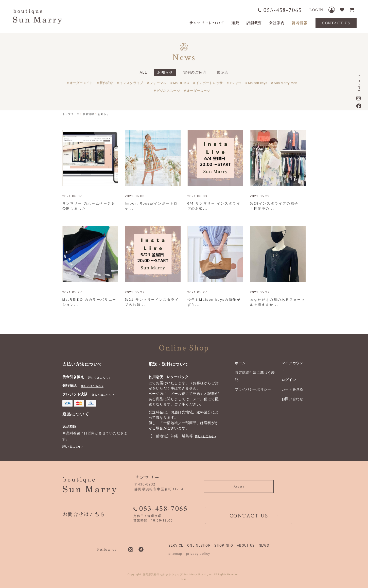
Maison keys (258, 83)
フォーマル (158, 83)
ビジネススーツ (168, 91)
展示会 (223, 72)
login (184, 579)
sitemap (175, 553)
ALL (143, 72)
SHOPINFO (224, 545)
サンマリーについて (207, 23)
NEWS (264, 545)
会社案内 (277, 23)
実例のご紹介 (195, 72)
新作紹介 (106, 83)
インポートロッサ (209, 83)
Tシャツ (235, 83)
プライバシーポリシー (253, 389)
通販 (235, 23)
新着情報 (300, 23)
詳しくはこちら (98, 378)
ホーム (240, 363)
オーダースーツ (198, 91)
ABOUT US (246, 545)
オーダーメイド (81, 83)
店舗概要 (254, 23)
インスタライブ (131, 83)
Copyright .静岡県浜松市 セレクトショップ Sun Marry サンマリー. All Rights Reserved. (184, 574)
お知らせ (165, 72)
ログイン (289, 380)
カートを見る (292, 389)
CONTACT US (336, 23)
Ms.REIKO (181, 83)
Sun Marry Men (285, 83)
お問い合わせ (292, 399)
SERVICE (176, 545)
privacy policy (198, 553)
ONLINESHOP (199, 545)
